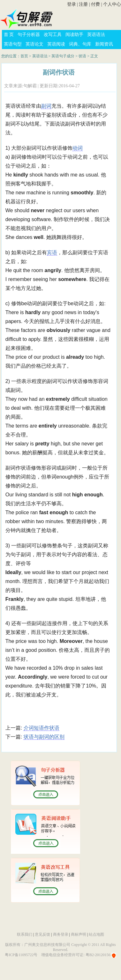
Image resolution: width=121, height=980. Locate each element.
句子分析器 (29, 35)
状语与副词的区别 (44, 737)
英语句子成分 (63, 56)
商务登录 (61, 934)
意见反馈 (42, 934)
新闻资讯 (104, 44)
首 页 (9, 35)
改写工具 (53, 35)
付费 (95, 4)
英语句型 (13, 44)
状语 (82, 56)
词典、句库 (80, 44)
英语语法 (96, 35)
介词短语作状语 (42, 728)
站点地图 (96, 934)
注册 (83, 4)
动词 (78, 148)
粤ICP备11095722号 (21, 955)
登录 (72, 4)
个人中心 (112, 4)
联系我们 (25, 934)
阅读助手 (74, 35)
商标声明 (79, 934)
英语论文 (34, 44)
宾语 (52, 252)
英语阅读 (56, 44)
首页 (24, 56)
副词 (46, 106)
